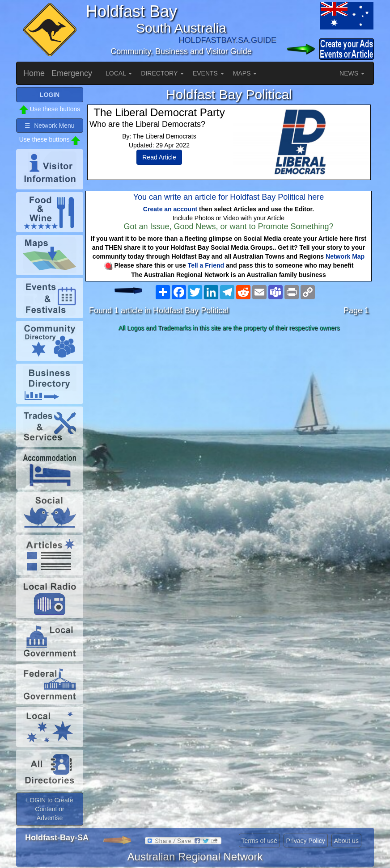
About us (346, 841)
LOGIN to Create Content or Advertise (49, 809)
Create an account (170, 209)
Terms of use (259, 841)
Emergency (72, 73)
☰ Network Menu (49, 126)
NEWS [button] (352, 73)
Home (34, 73)
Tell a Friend (206, 265)
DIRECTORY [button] (162, 73)
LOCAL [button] (119, 73)
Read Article (159, 157)
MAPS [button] (245, 73)
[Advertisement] (229, 406)
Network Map (345, 256)
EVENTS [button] (208, 73)
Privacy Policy (306, 841)
